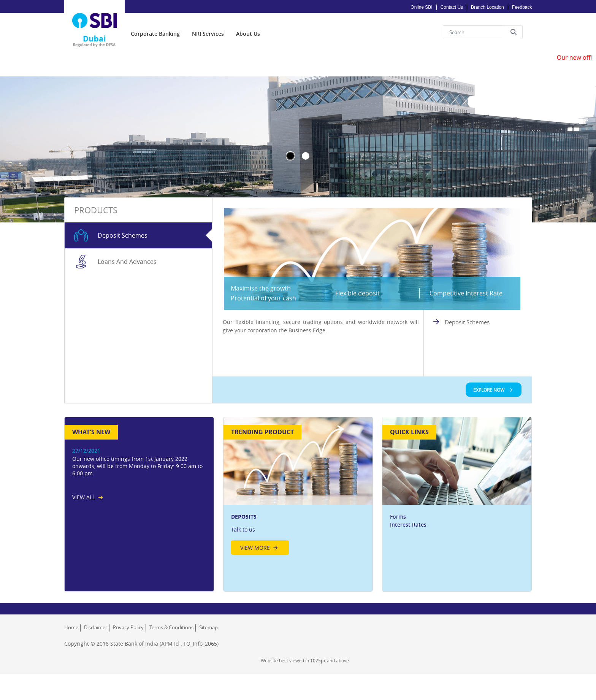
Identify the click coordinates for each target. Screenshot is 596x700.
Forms (398, 553)
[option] (298, 525)
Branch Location (487, 7)
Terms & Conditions (171, 664)
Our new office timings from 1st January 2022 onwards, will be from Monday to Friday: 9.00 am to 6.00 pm (137, 503)
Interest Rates (408, 561)
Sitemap (208, 664)
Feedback (522, 7)
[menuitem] (155, 29)
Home (71, 664)
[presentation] (155, 29)
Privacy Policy (128, 664)
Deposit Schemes (467, 359)
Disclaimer (96, 664)
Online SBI (421, 7)
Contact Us (452, 7)
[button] (514, 27)
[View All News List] (87, 534)
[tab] (139, 272)
